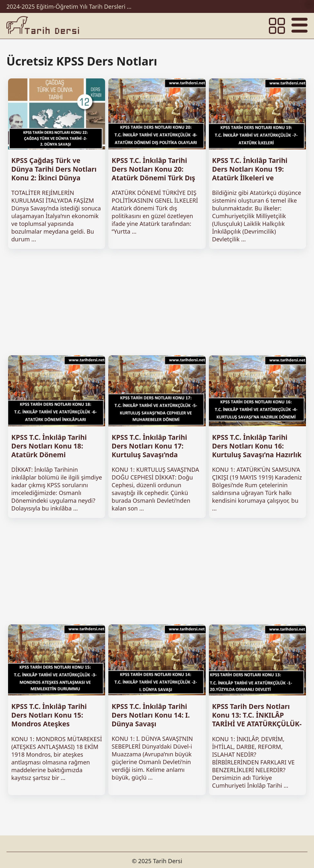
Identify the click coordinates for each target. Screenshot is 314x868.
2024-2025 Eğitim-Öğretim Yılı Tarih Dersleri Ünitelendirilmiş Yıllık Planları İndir (71, 6)
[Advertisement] (157, 302)
